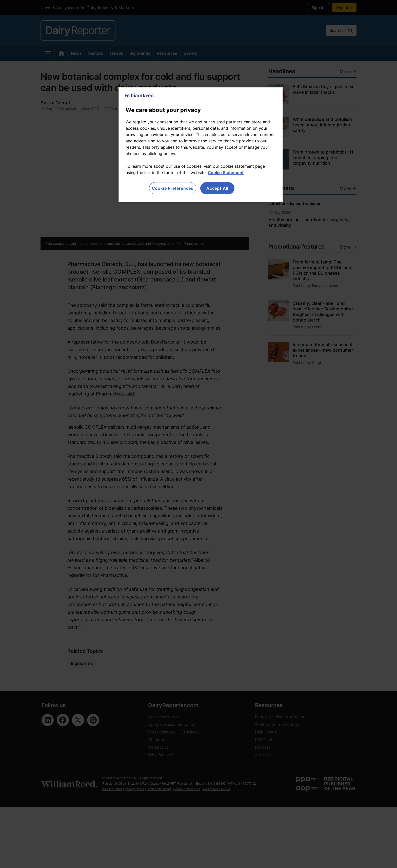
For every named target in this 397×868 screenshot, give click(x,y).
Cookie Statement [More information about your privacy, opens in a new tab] (226, 173)
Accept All (217, 188)
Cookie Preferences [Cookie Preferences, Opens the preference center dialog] (173, 188)
